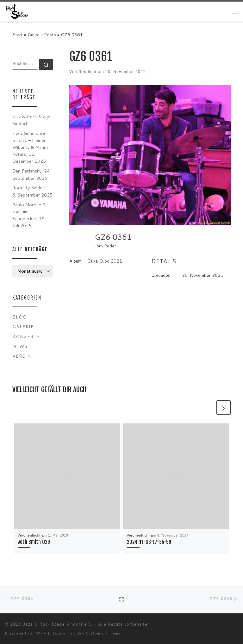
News (20, 346)
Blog (19, 317)
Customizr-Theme (103, 633)
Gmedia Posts (42, 35)
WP (40, 633)
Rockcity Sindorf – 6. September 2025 (32, 191)
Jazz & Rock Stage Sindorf (31, 120)
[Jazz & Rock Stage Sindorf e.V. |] (16, 11)
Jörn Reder (105, 246)
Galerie (23, 327)
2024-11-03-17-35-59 (149, 542)
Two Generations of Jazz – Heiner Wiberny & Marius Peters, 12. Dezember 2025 (31, 147)
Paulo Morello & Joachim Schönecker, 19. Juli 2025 (29, 215)
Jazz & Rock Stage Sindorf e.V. (58, 624)
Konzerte (26, 336)
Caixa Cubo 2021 (105, 261)
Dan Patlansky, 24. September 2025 (31, 174)
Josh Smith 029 (34, 542)
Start (18, 35)
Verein (22, 356)
